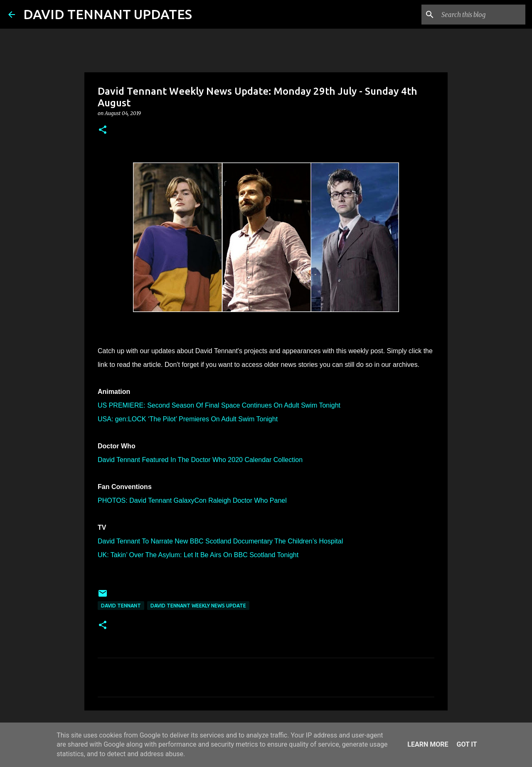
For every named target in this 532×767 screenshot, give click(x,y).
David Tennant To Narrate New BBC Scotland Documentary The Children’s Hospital (220, 541)
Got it (467, 744)
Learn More (428, 744)
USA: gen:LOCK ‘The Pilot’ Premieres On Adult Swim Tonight (188, 419)
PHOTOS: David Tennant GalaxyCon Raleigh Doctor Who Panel (192, 500)
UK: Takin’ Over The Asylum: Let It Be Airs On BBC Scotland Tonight (198, 555)
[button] (103, 130)
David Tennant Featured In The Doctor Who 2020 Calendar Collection (200, 460)
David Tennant (121, 606)
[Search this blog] (482, 15)
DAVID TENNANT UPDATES (108, 14)
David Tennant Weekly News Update (198, 606)
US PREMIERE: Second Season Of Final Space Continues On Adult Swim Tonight (219, 405)
